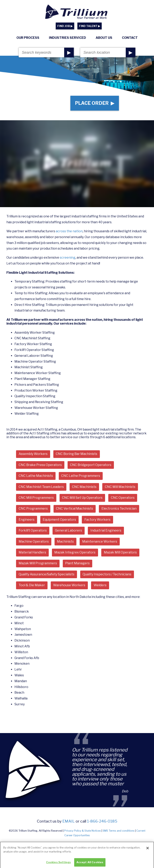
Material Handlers (32, 552)
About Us (104, 38)
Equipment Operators (59, 520)
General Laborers (68, 530)
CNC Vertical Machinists (74, 509)
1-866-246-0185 (102, 821)
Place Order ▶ (95, 103)
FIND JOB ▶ (65, 26)
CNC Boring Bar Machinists (76, 454)
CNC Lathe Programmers (81, 476)
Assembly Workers (33, 454)
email (69, 821)
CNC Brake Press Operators (40, 465)
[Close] (148, 852)
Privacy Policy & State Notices (83, 831)
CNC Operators (123, 498)
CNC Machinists (84, 487)
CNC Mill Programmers (36, 498)
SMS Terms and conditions (119, 831)
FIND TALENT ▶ (90, 26)
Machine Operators (34, 541)
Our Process (28, 38)
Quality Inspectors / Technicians (107, 574)
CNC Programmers (33, 509)
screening (68, 258)
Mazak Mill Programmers (38, 563)
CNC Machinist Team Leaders (41, 487)
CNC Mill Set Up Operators (82, 498)
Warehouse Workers (69, 585)
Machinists (65, 541)
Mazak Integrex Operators (75, 552)
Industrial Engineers (106, 530)
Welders (100, 585)
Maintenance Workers (100, 541)
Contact (130, 38)
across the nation (69, 231)
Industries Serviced (67, 38)
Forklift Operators (33, 530)
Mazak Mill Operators (120, 552)
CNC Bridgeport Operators (91, 465)
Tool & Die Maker (32, 585)
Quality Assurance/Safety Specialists (47, 574)
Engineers (27, 520)
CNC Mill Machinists (120, 487)
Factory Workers (97, 520)
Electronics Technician (119, 509)
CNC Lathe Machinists (36, 476)
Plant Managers (77, 563)
